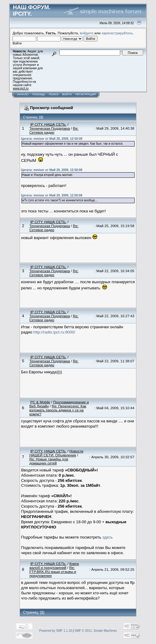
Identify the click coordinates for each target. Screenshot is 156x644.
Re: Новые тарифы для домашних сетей (49, 461)
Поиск (54, 94)
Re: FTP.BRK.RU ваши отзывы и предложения (53, 572)
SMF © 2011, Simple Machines (96, 631)
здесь (108, 537)
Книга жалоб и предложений (54, 566)
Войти (67, 94)
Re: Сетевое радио (54, 130)
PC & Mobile (40, 402)
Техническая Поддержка (50, 128)
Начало (23, 94)
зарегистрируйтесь (117, 33)
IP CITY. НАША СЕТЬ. (48, 124)
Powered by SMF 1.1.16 (56, 631)
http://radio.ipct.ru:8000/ (54, 332)
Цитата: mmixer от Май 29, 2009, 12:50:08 (52, 139)
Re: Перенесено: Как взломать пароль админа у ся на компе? (58, 410)
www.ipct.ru (21, 88)
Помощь (39, 94)
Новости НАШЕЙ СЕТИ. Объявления (56, 453)
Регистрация (86, 94)
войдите (87, 33)
